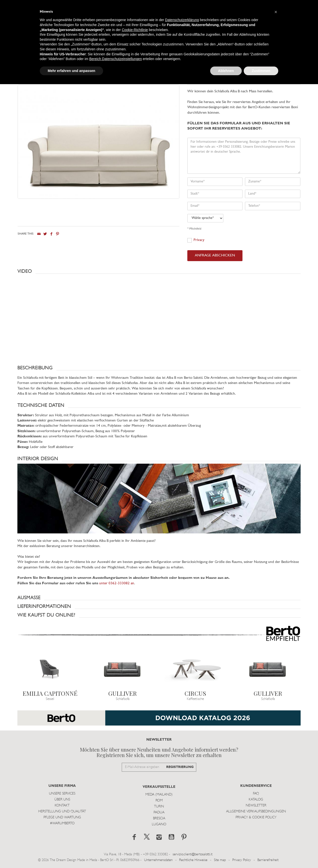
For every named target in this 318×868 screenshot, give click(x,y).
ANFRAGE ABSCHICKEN (215, 256)
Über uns (62, 800)
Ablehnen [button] (226, 71)
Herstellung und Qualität (62, 812)
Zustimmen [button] (261, 71)
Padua (159, 813)
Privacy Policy (242, 860)
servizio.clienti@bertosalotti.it (193, 854)
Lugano (159, 824)
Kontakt (62, 806)
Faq (256, 794)
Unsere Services (62, 794)
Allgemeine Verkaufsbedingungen (256, 812)
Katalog (256, 800)
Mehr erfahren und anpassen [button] (71, 71)
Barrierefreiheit (268, 860)
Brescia (159, 818)
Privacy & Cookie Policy (256, 817)
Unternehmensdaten (158, 860)
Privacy (199, 240)
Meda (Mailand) (159, 795)
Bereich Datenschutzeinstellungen (116, 59)
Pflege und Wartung (62, 817)
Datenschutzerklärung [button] (182, 20)
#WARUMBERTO (62, 823)
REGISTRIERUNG (180, 767)
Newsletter (256, 806)
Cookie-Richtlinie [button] (135, 30)
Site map (220, 860)
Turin (159, 807)
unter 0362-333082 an (117, 583)
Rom (159, 801)
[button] (159, 271)
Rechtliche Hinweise (193, 860)
